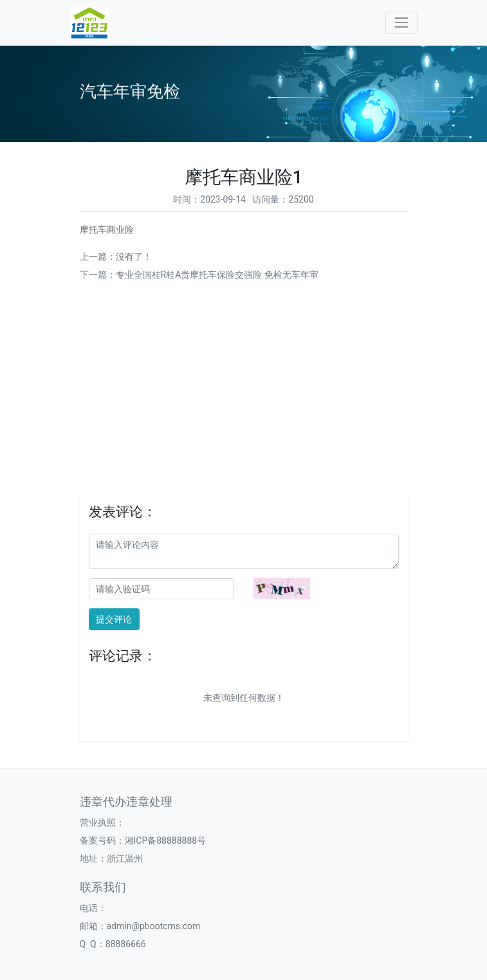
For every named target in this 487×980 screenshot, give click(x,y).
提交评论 (114, 619)
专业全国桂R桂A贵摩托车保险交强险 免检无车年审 (217, 275)
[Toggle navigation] (401, 23)
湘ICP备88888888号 (166, 840)
